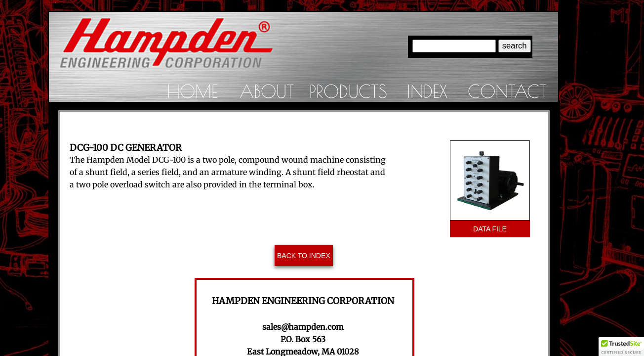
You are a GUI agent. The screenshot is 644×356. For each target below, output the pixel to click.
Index (427, 91)
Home (192, 91)
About (267, 91)
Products (348, 91)
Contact (507, 91)
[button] (621, 347)
